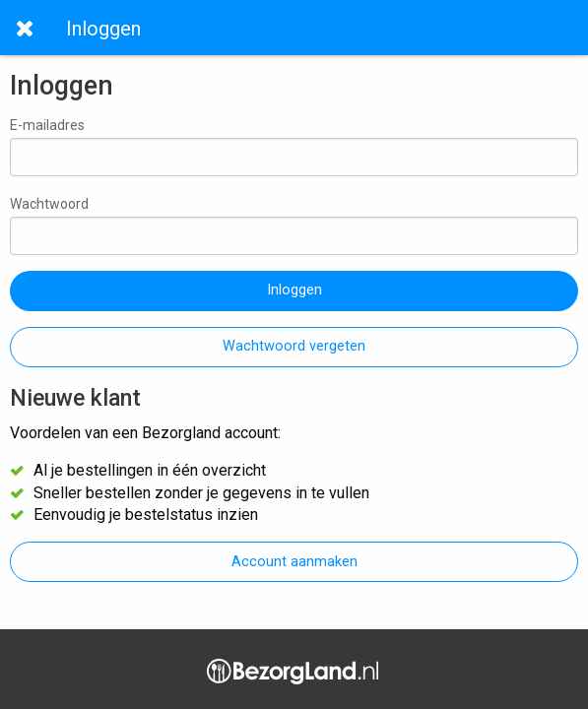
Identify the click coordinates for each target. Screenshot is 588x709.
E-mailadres (294, 147)
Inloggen (294, 290)
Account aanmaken (294, 562)
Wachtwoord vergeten (294, 346)
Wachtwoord (294, 226)
